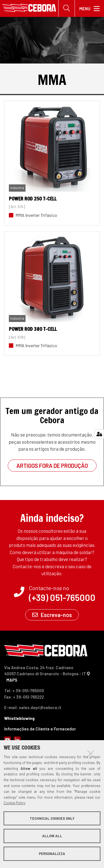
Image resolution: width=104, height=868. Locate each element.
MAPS (12, 680)
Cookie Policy (14, 803)
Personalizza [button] (52, 854)
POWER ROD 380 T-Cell (33, 329)
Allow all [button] (52, 836)
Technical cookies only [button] (52, 818)
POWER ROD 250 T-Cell (33, 199)
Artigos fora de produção (52, 466)
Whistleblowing (19, 718)
